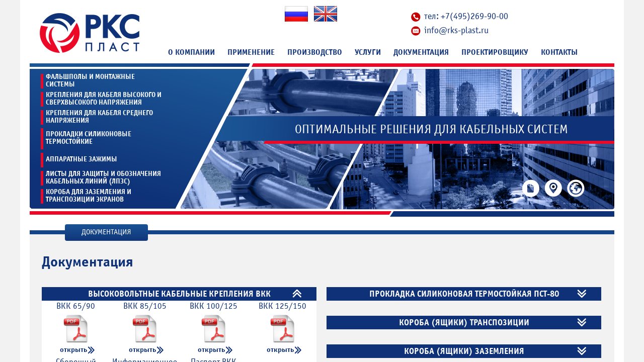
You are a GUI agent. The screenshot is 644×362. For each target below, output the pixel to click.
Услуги (368, 52)
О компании (191, 52)
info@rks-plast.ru (456, 30)
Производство (315, 52)
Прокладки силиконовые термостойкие (89, 138)
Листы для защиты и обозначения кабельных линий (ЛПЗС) (103, 178)
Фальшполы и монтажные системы (90, 81)
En (326, 14)
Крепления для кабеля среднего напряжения (99, 117)
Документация (421, 52)
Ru (296, 14)
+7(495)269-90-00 (474, 16)
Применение (251, 52)
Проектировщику (495, 52)
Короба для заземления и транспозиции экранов (89, 196)
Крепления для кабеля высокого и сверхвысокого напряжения (104, 99)
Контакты (559, 52)
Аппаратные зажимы (82, 159)
